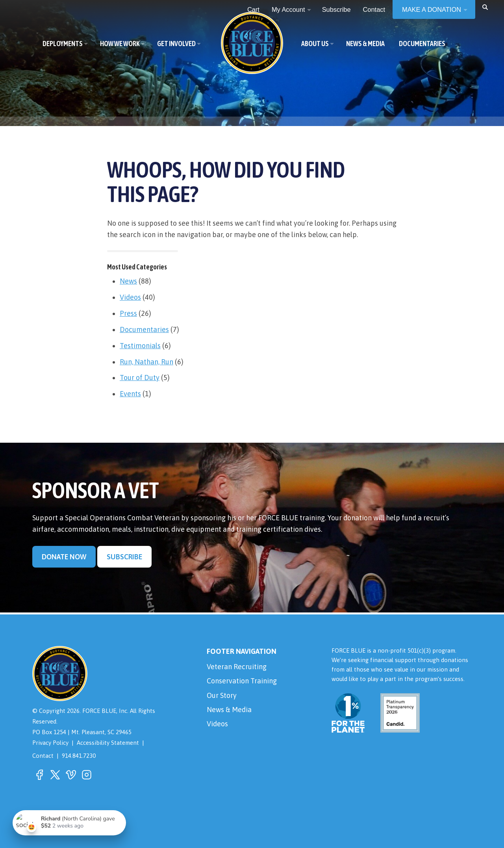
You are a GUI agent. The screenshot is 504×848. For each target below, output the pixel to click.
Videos (130, 297)
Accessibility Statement (108, 743)
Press (128, 313)
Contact (43, 756)
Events (130, 394)
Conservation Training (242, 681)
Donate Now (64, 557)
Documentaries (144, 329)
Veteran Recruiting (237, 667)
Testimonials (140, 346)
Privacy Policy (50, 743)
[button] (485, 7)
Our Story (222, 695)
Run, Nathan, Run (146, 362)
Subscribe (124, 557)
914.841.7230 (79, 756)
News (128, 281)
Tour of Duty (140, 378)
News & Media (229, 710)
